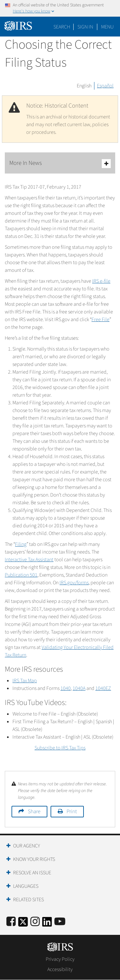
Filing (21, 544)
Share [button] (34, 812)
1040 (66, 688)
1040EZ (103, 688)
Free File (100, 320)
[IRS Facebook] (11, 922)
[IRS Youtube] (60, 922)
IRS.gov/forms (74, 583)
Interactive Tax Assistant (29, 560)
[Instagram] (35, 922)
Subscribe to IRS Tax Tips (60, 748)
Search (62, 27)
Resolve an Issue (32, 873)
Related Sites (28, 900)
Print (72, 812)
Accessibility (60, 969)
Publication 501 (21, 575)
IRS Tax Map (25, 681)
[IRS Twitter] (23, 924)
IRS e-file (101, 281)
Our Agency (27, 846)
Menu (107, 27)
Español (105, 86)
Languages (26, 886)
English (84, 86)
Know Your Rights (34, 859)
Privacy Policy (60, 959)
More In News (60, 163)
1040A (79, 688)
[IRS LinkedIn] (47, 924)
